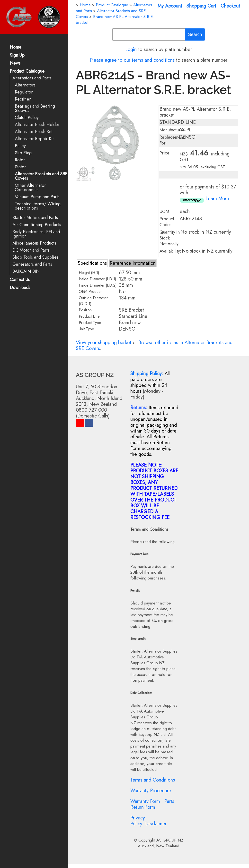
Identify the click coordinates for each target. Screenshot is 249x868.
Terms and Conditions (153, 780)
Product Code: (167, 222)
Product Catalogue (27, 72)
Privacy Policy (138, 821)
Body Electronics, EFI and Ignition (36, 234)
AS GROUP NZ (170, 840)
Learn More (217, 199)
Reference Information (133, 263)
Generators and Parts (32, 264)
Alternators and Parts (32, 78)
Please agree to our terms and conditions (132, 60)
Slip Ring (23, 153)
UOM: (165, 212)
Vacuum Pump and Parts (37, 197)
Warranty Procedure (151, 791)
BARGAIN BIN (26, 271)
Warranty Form (145, 801)
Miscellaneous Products (34, 243)
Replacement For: (172, 140)
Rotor (20, 160)
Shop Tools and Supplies (35, 257)
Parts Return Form (152, 804)
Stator (20, 167)
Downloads (20, 288)
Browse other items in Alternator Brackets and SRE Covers (154, 345)
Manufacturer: (173, 130)
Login (131, 49)
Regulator (24, 92)
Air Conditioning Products (37, 225)
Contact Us (20, 280)
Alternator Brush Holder (37, 125)
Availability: (170, 251)
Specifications (92, 263)
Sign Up (17, 55)
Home (16, 47)
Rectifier (23, 99)
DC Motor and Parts (31, 250)
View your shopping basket (104, 343)
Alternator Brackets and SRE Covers (41, 176)
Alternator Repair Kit (34, 139)
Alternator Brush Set (34, 132)
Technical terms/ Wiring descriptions (38, 206)
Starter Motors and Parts (35, 218)
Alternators (25, 85)
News (15, 64)
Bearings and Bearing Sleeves (35, 108)
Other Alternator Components (30, 188)
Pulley (20, 146)
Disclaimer (156, 824)
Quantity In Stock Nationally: (170, 238)
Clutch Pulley (27, 118)
